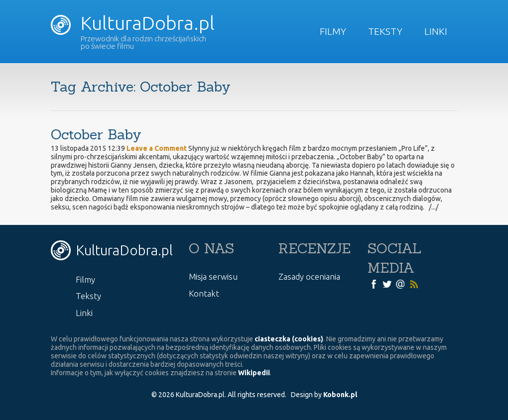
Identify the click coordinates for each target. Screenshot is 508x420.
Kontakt (204, 293)
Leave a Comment (157, 148)
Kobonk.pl (340, 395)
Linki (436, 31)
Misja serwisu (213, 276)
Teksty (385, 31)
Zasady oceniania (309, 276)
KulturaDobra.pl (133, 23)
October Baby (96, 134)
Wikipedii (254, 373)
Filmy (333, 31)
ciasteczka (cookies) (289, 339)
